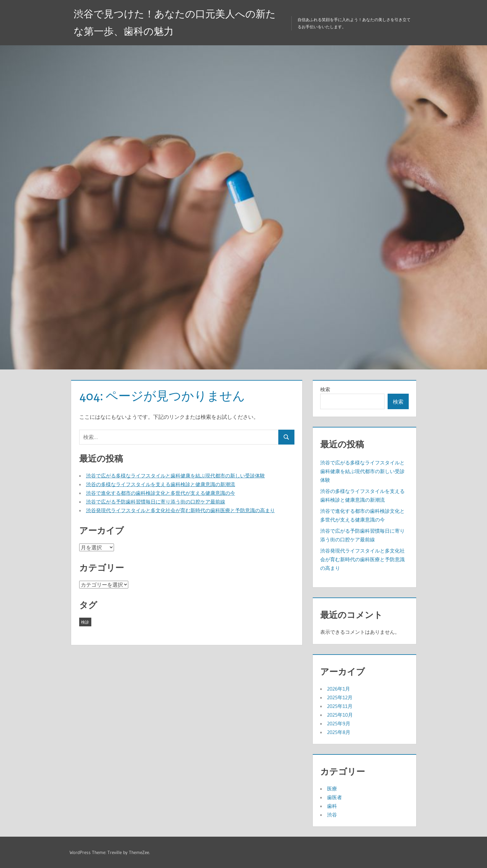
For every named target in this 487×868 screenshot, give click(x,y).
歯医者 (335, 797)
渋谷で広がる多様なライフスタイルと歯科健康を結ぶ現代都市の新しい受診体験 (175, 476)
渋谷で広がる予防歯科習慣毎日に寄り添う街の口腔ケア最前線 (156, 502)
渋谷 (332, 815)
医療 (332, 789)
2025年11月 (340, 706)
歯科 (332, 806)
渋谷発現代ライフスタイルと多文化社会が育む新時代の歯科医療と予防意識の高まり (180, 510)
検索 (325, 389)
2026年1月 (339, 689)
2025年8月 (339, 732)
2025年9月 (339, 723)
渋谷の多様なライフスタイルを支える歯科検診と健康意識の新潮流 (161, 484)
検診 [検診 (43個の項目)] (85, 622)
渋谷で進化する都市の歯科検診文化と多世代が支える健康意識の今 (161, 493)
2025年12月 (340, 697)
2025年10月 (340, 715)
